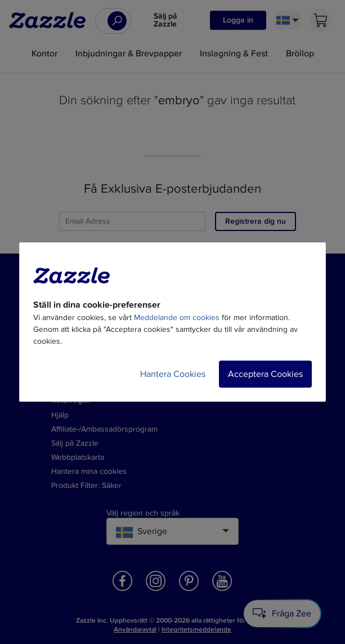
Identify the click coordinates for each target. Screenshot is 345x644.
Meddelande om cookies (177, 317)
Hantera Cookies (173, 374)
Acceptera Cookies (265, 374)
